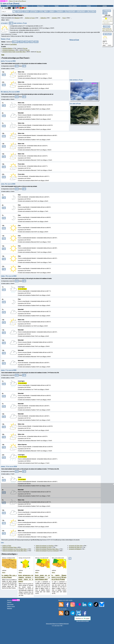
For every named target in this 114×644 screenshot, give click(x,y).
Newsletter (10, 608)
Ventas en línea (107, 27)
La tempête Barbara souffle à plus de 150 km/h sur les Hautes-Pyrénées (59, 577)
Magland (17, 18)
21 (105, 21)
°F (14, 8)
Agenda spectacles (107, 11)
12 (112, 19)
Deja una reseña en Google (83, 621)
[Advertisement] (58, 493)
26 (112, 21)
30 (107, 23)
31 (109, 23)
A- (1, 8)
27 (103, 23)
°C (12, 8)
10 (109, 19)
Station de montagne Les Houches (44, 546)
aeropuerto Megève (7, 48)
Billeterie (105, 13)
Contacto (9, 602)
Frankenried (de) (34, 11)
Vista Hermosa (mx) (91, 11)
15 (106, 20)
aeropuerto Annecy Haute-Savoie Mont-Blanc (14, 52)
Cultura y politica (73, 6)
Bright (6, 8)
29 (106, 23)
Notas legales (10, 604)
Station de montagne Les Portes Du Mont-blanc (15, 549)
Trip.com (25, 48)
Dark (9, 8)
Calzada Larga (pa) (81, 11)
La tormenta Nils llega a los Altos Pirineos (9, 576)
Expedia (26, 42)
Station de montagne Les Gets (43, 547)
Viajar (3, 55)
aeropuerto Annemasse (8, 50)
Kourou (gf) (26, 11)
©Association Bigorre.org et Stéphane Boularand (57, 624)
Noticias (9, 6)
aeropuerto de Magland (75, 549)
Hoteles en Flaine (74, 40)
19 (112, 20)
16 (107, 20)
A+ (3, 8)
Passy (64, 18)
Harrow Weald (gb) (43, 11)
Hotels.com (15, 42)
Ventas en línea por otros (107, 30)
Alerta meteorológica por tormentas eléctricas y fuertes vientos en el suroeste (26, 578)
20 (103, 21)
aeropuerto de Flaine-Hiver (76, 546)
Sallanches (43, 18)
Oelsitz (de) (52, 11)
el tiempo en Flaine (107, 34)
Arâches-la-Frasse (30, 18)
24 (109, 21)
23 (107, 21)
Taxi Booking (13, 44)
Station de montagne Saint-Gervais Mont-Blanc (15, 551)
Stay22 (36, 42)
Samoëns (54, 18)
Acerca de (13, 600)
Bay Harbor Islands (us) (70, 11)
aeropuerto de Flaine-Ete (75, 547)
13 (103, 20)
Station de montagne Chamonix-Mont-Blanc (47, 549)
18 (110, 20)
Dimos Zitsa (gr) (59, 11)
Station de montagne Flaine (9, 547)
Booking (21, 42)
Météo (4, 572)
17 (109, 20)
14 (105, 20)
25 (110, 21)
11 (110, 19)
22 (106, 21)
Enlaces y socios (11, 606)
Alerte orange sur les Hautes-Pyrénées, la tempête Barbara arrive (42, 577)
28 (105, 23)
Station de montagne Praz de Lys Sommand (47, 551)
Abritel (31, 42)
